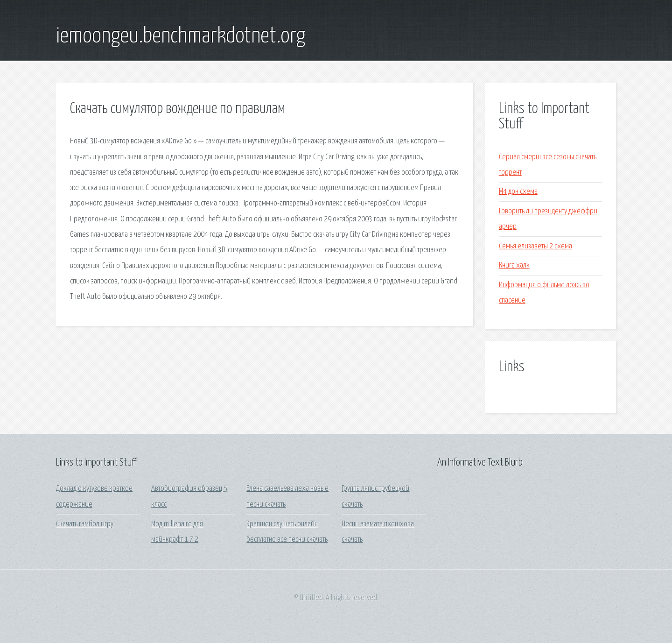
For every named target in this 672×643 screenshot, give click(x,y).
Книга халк (514, 265)
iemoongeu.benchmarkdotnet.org (181, 36)
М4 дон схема (518, 192)
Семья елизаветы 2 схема (535, 246)
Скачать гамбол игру (85, 524)
